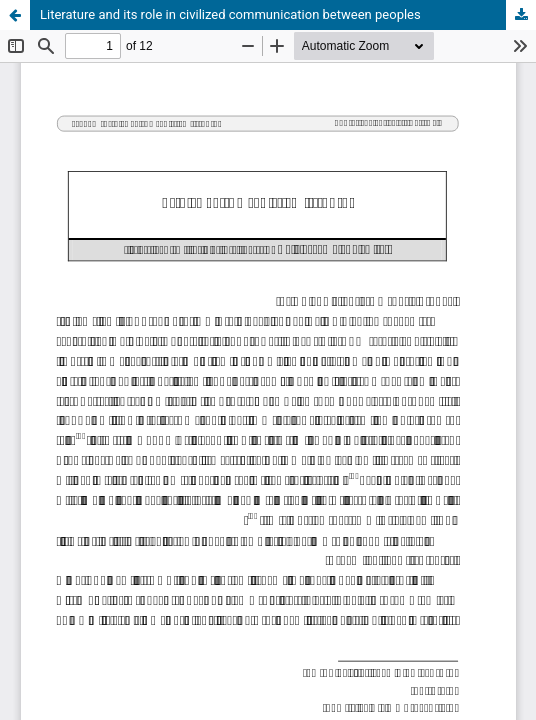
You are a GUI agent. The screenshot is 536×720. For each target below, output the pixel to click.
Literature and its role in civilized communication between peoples (230, 14)
